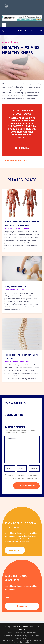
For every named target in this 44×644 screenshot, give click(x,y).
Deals (37, 635)
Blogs (25, 638)
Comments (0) (36, 31)
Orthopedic (18, 633)
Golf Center (8, 635)
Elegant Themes (21, 627)
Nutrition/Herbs (30, 633)
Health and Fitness (10, 42)
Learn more (15, 550)
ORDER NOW (22, 148)
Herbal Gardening (21, 635)
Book (31, 635)
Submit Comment (26, 486)
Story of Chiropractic (15, 287)
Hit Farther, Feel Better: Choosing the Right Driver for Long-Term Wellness (22, 641)
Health (10, 633)
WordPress (22, 629)
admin (7, 31)
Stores (18, 638)
